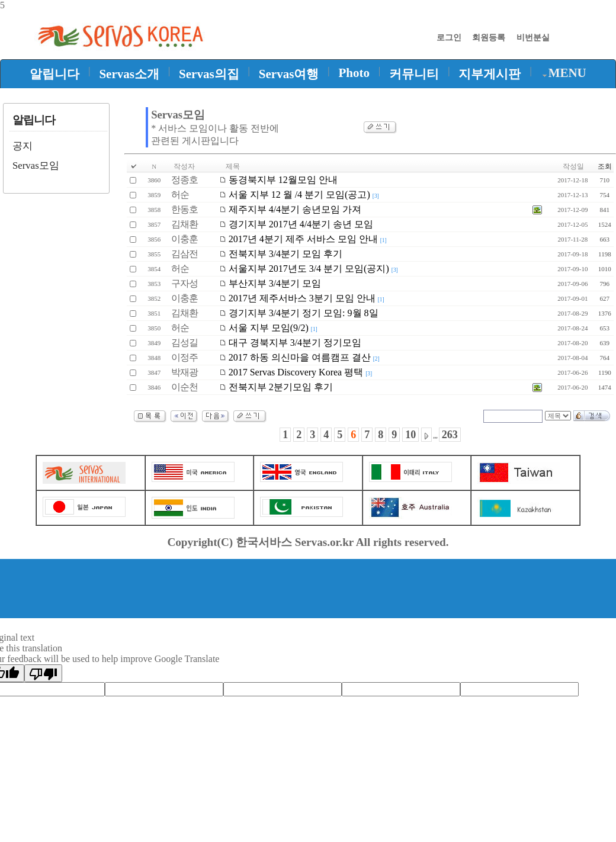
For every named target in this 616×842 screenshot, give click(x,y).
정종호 (185, 180)
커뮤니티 (414, 74)
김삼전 (185, 254)
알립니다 (54, 74)
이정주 (185, 357)
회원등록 (489, 37)
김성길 (185, 343)
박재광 (185, 372)
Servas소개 (129, 74)
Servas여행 (289, 74)
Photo (354, 73)
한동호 (185, 209)
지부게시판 (490, 74)
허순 (180, 195)
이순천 (185, 387)
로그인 (449, 37)
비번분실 (533, 37)
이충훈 (185, 239)
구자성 (185, 283)
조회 (605, 166)
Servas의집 (209, 74)
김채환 (185, 224)
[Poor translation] (43, 673)
